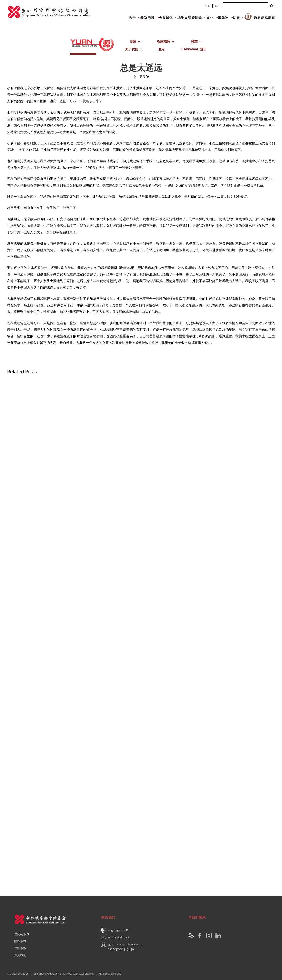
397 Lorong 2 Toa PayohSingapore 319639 (125, 947)
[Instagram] (209, 936)
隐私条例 (20, 941)
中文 (208, 6)
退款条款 (20, 948)
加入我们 (20, 955)
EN (217, 6)
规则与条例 (22, 934)
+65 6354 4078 (118, 930)
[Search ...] (245, 6)
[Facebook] (200, 936)
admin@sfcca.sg (119, 937)
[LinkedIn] (218, 936)
